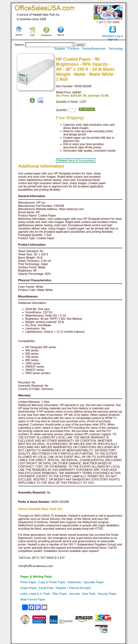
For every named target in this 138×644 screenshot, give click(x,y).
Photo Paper (28, 582)
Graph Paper (29, 588)
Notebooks (75, 582)
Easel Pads (46, 588)
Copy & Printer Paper (52, 582)
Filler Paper (59, 594)
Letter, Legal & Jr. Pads (35, 594)
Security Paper (107, 594)
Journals (74, 594)
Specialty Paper (94, 582)
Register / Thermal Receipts (73, 588)
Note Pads (89, 594)
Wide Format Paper (33, 599)
